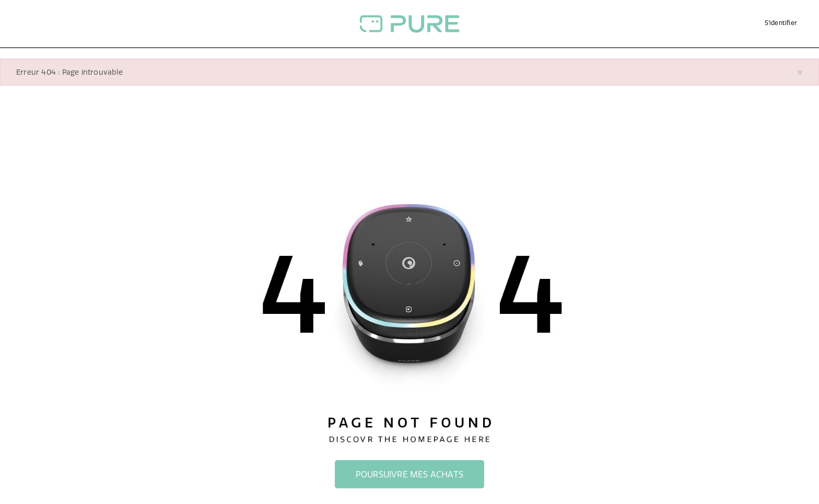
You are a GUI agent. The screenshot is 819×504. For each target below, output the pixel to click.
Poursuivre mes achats (409, 474)
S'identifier (781, 23)
